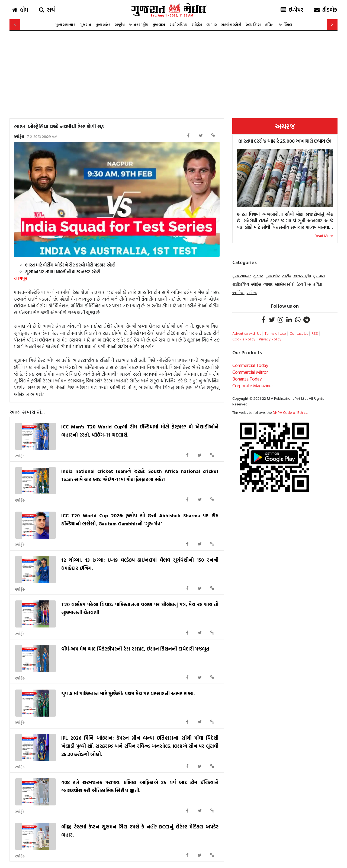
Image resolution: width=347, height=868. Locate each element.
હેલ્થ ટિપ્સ (253, 25)
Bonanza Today (247, 379)
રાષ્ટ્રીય (120, 25)
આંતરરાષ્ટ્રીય (139, 25)
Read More (324, 235)
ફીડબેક (326, 9)
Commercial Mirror (250, 372)
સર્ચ (47, 9)
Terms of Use (275, 333)
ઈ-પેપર (292, 9)
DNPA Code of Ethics (290, 412)
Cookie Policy (244, 339)
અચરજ (285, 126)
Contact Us (299, 333)
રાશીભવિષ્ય (178, 25)
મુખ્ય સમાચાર (65, 25)
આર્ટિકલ (285, 25)
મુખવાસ (159, 25)
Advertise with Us (247, 333)
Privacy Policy (270, 339)
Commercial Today (250, 365)
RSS (315, 333)
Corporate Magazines (253, 386)
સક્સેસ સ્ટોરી (231, 25)
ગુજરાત (85, 25)
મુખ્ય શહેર (103, 25)
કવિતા (270, 25)
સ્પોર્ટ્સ (197, 25)
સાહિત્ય (252, 293)
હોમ (20, 9)
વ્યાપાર (212, 25)
